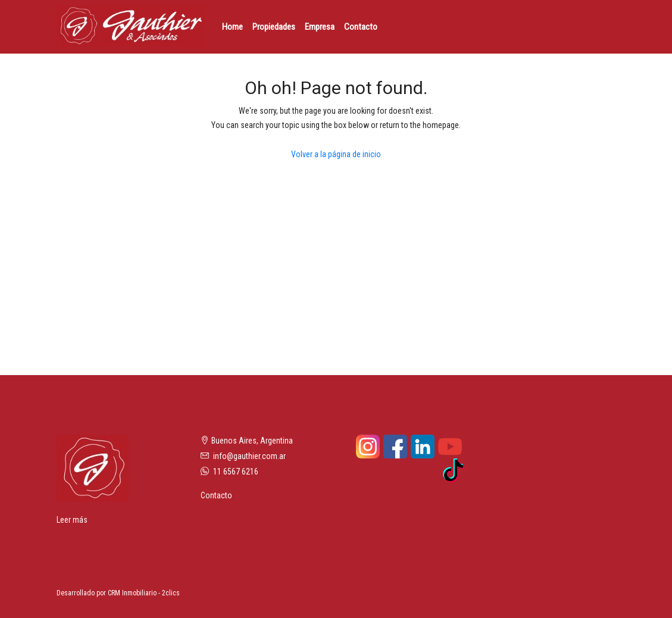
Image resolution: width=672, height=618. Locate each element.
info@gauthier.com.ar (249, 456)
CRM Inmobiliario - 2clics (144, 593)
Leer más (72, 520)
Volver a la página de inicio (336, 154)
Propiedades (274, 27)
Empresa (320, 27)
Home (232, 27)
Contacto (361, 27)
